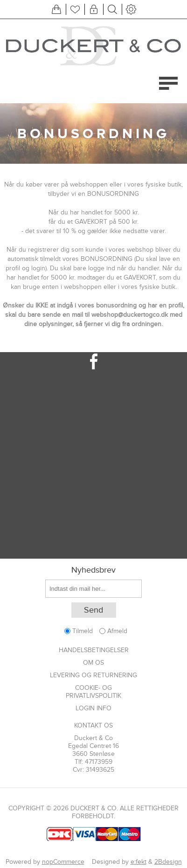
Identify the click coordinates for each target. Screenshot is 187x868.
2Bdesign (168, 862)
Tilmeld (83, 631)
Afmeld (117, 631)
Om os (93, 663)
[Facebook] (93, 361)
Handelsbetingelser (94, 650)
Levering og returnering (93, 675)
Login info (93, 708)
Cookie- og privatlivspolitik (93, 692)
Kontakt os (93, 725)
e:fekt (139, 862)
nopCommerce (63, 862)
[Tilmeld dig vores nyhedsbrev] (93, 589)
